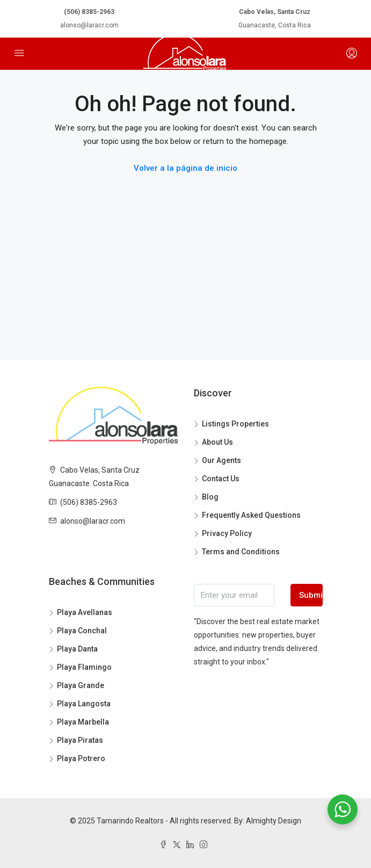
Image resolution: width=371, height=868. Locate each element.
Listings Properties (235, 424)
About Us (217, 442)
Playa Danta (77, 649)
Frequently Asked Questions (251, 515)
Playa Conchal (82, 631)
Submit (311, 595)
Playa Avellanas (85, 612)
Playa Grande (81, 685)
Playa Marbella (83, 722)
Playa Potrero (81, 758)
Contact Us (221, 479)
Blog (210, 497)
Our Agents (221, 460)
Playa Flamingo (84, 667)
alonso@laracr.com (89, 25)
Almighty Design (274, 821)
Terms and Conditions (241, 552)
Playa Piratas (80, 740)
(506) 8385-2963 (89, 12)
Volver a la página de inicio (185, 168)
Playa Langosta (84, 704)
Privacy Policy (227, 533)
